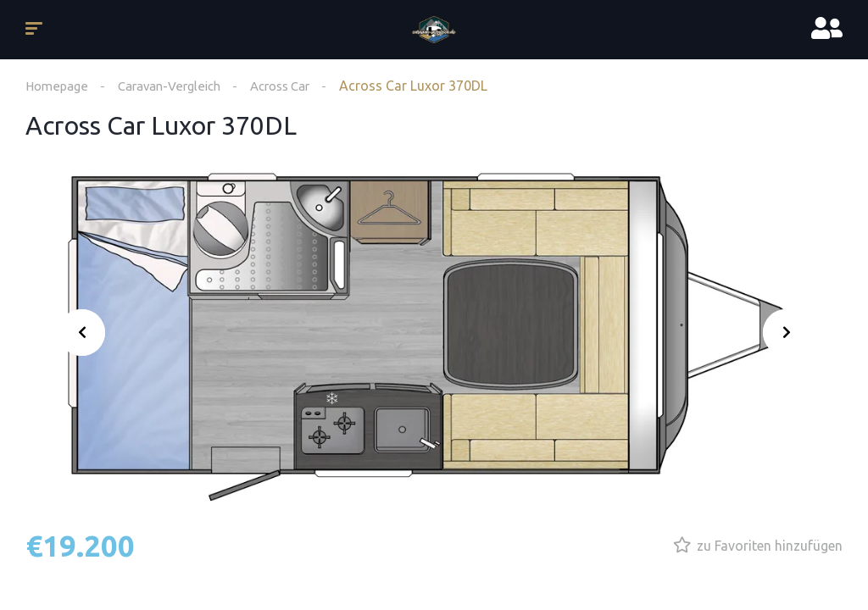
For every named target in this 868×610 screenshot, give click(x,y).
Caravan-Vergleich (177, 86)
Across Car (297, 86)
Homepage (58, 86)
